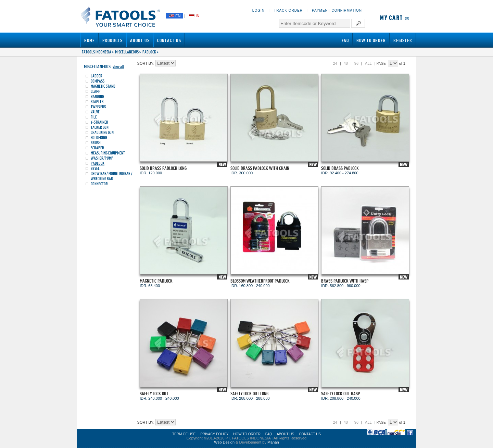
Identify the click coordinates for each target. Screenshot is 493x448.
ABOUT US (285, 434)
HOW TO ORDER (247, 434)
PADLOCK (149, 52)
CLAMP (96, 91)
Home (90, 40)
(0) (393, 18)
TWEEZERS (98, 107)
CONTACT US (310, 434)
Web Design (224, 442)
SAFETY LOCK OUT (154, 393)
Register (403, 40)
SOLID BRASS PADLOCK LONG (163, 168)
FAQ (345, 40)
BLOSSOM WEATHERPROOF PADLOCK (260, 281)
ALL (368, 63)
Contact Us (169, 40)
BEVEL (95, 168)
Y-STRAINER (99, 122)
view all (118, 67)
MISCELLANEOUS (127, 52)
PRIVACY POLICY (214, 434)
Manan (273, 442)
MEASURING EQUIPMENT (108, 153)
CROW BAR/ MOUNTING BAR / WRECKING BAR (112, 176)
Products (112, 40)
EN (175, 16)
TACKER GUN (100, 127)
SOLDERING (99, 138)
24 (335, 63)
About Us (140, 40)
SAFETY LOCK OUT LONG (249, 393)
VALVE (95, 112)
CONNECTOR (99, 184)
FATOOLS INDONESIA (97, 52)
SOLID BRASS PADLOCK (340, 168)
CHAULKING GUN (102, 132)
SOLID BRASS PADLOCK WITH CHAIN (260, 168)
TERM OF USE (184, 434)
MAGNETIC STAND (103, 86)
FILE (94, 117)
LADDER (97, 76)
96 (356, 63)
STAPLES (97, 102)
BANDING (97, 96)
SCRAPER (97, 148)
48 (346, 63)
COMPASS (98, 81)
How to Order (371, 40)
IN (194, 16)
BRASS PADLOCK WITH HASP (345, 281)
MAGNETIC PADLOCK (156, 281)
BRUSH (96, 143)
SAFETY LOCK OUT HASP (340, 393)
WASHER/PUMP (102, 158)
